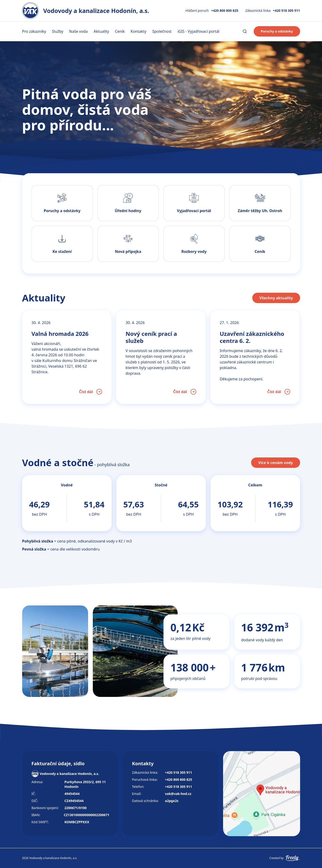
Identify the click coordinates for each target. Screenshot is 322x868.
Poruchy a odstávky (277, 31)
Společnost (162, 31)
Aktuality (101, 31)
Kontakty (139, 31)
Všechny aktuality (276, 298)
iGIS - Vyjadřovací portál (198, 31)
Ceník (120, 31)
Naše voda (79, 31)
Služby (58, 31)
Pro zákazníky (34, 31)
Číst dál (90, 392)
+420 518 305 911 (286, 10)
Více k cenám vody (275, 463)
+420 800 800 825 (225, 10)
